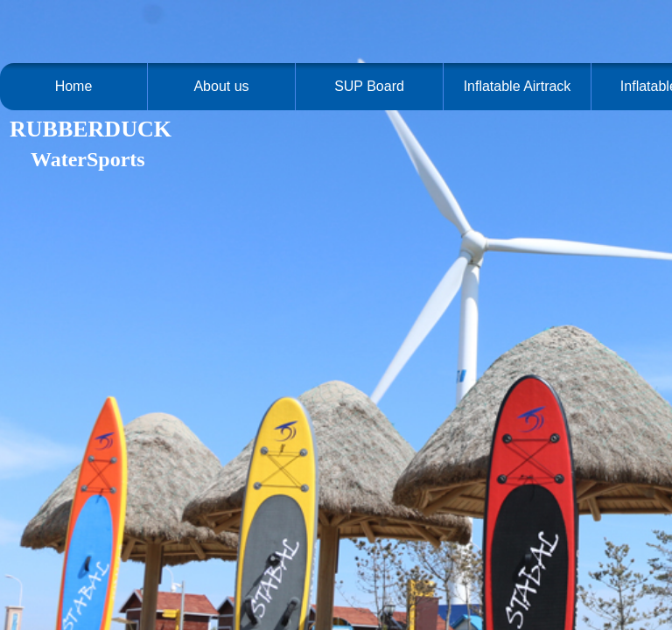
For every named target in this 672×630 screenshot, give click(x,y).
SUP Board (369, 86)
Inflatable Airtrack (518, 86)
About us (221, 86)
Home (74, 86)
